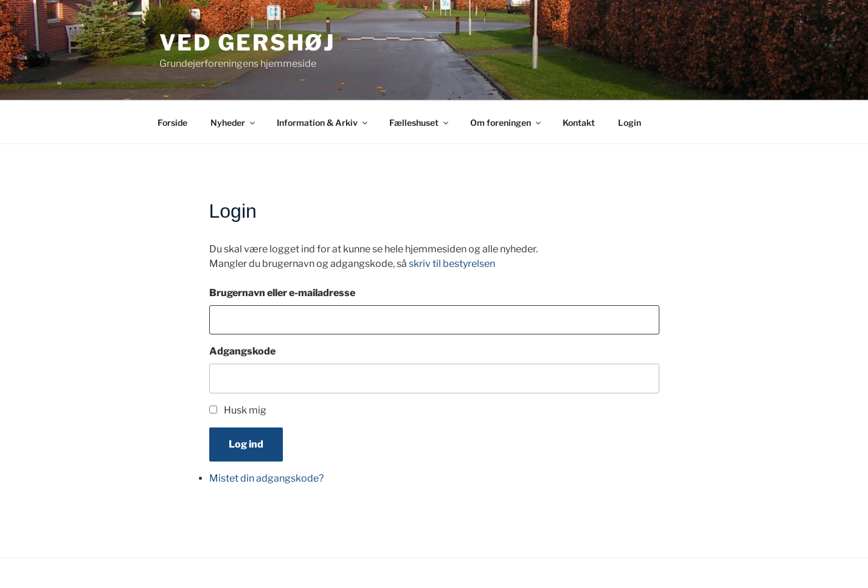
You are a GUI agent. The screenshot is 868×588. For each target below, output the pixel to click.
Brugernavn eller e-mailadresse (282, 293)
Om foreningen (506, 123)
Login (630, 123)
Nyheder (234, 123)
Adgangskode (242, 351)
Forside (172, 123)
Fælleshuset (420, 123)
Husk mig (245, 410)
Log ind (246, 444)
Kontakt (579, 123)
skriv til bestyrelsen (452, 264)
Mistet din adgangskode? (266, 478)
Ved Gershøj (248, 43)
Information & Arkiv (323, 123)
